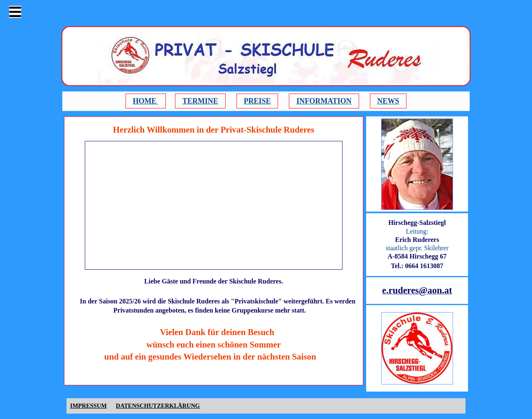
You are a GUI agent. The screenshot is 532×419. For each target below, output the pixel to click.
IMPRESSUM (89, 406)
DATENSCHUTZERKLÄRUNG (158, 406)
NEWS (388, 101)
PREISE (257, 101)
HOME (145, 101)
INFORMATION (324, 101)
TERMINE (200, 101)
